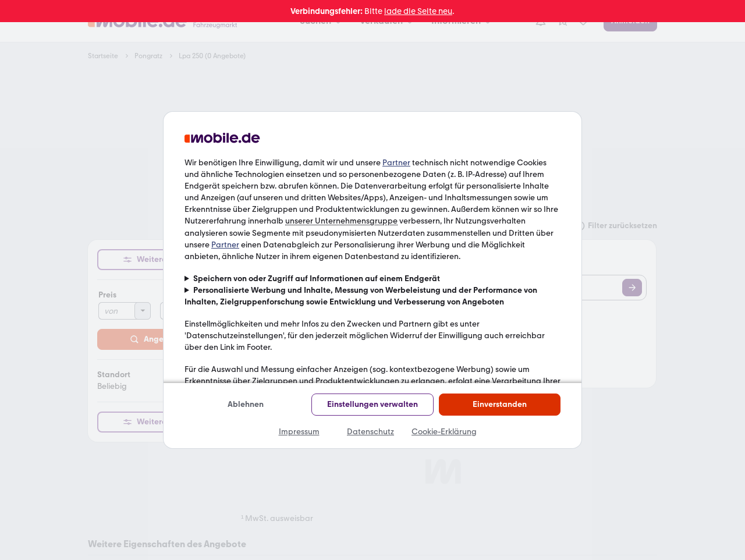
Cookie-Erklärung (444, 432)
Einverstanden (500, 404)
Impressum (299, 432)
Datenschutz (370, 432)
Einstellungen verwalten (372, 404)
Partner (396, 163)
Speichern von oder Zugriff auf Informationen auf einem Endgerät (317, 279)
